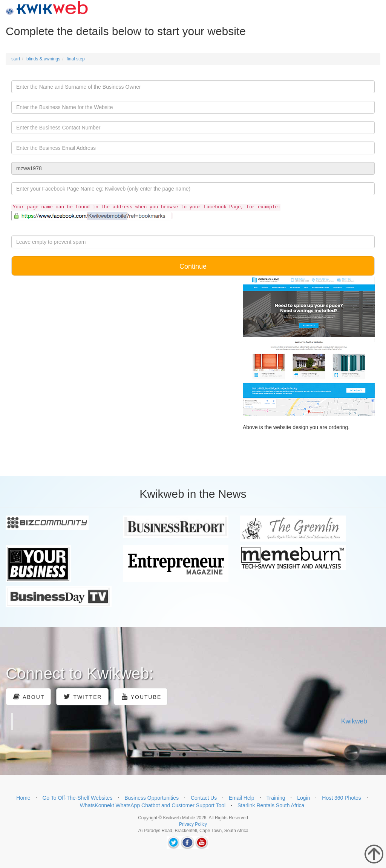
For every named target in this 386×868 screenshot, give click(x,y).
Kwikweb (354, 721)
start (16, 59)
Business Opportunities (152, 798)
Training (276, 798)
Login (303, 798)
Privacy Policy (193, 824)
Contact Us (204, 798)
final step (76, 59)
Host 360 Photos (342, 798)
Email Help (242, 798)
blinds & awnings (43, 59)
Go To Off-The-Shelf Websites (77, 798)
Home (23, 798)
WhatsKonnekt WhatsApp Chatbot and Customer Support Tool (153, 805)
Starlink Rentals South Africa (271, 805)
